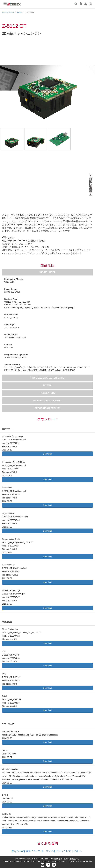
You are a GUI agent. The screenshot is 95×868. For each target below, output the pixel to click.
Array (19, 12)
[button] (90, 4)
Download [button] (47, 454)
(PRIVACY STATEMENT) (81, 862)
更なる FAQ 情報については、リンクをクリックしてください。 (47, 851)
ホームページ (8, 12)
